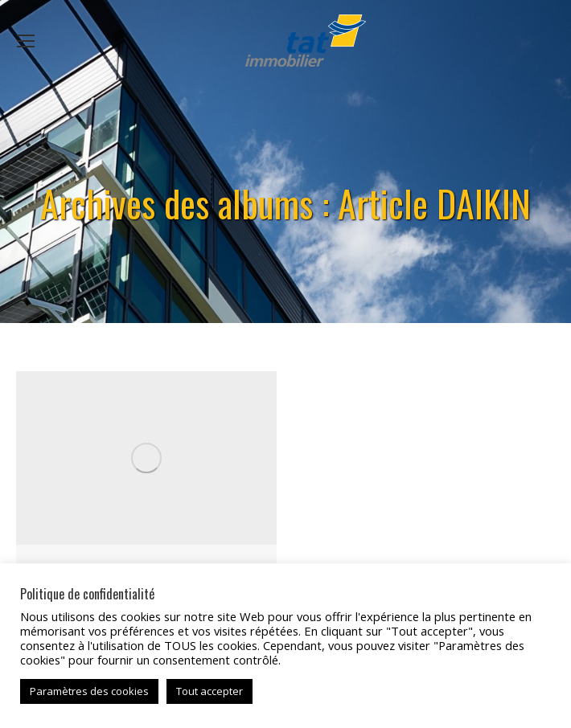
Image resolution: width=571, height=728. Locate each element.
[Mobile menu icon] (26, 41)
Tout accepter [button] (210, 691)
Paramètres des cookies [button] (89, 691)
